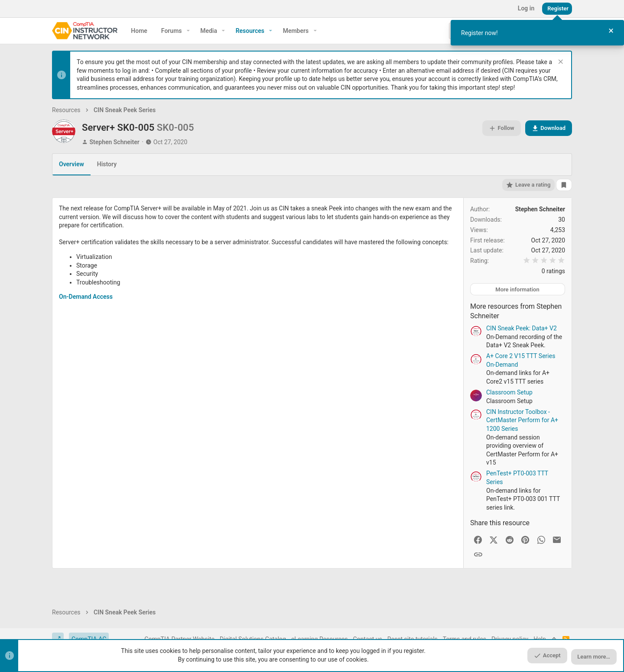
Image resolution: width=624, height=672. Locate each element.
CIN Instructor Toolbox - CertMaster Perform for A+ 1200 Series (522, 420)
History (107, 164)
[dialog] (537, 33)
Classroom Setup (509, 392)
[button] (188, 31)
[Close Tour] (611, 31)
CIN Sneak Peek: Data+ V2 (522, 328)
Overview (71, 164)
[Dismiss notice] (560, 63)
